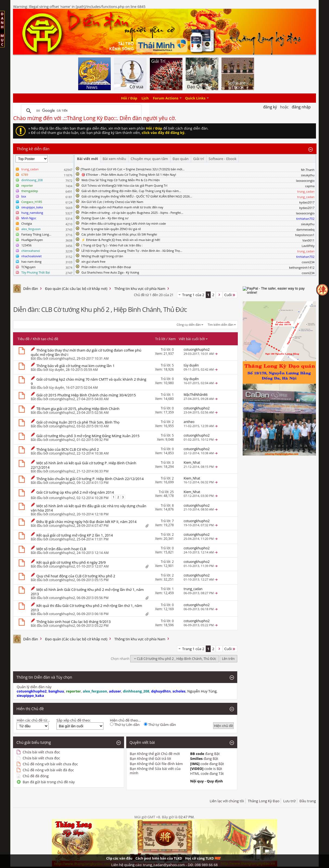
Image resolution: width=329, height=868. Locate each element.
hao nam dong (31, 261)
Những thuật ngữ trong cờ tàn (102, 256)
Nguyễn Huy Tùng (202, 691)
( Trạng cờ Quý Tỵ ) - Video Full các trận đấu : (112, 245)
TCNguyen (28, 267)
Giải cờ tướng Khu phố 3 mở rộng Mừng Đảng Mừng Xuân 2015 (88, 436)
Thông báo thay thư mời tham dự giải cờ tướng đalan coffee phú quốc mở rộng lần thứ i (86, 352)
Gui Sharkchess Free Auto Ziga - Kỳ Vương (110, 272)
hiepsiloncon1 (305, 235)
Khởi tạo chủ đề (45, 339)
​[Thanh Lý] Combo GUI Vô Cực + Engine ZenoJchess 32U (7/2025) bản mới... (133, 169)
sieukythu (308, 175)
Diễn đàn (31, 289)
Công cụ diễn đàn (189, 325)
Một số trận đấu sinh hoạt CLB (61, 549)
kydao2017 (307, 202)
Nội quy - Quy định (207, 781)
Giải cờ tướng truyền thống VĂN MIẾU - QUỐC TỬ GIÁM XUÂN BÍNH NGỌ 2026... (137, 196)
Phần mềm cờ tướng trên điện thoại (106, 267)
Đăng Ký (270, 107)
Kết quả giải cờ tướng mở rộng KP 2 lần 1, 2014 (75, 535)
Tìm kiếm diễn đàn (221, 325)
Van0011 (309, 240)
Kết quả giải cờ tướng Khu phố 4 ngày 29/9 (71, 562)
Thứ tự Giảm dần (160, 725)
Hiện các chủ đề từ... (33, 720)
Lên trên (228, 659)
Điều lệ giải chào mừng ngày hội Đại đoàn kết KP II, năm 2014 (86, 522)
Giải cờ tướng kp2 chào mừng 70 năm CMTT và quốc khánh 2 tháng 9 (88, 381)
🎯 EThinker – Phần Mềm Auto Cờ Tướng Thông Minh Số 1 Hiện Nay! (129, 175)
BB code (197, 754)
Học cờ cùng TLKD (203, 858)
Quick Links (195, 98)
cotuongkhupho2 (62, 358)
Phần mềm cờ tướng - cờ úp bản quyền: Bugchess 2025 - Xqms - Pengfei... (132, 213)
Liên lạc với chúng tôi (227, 801)
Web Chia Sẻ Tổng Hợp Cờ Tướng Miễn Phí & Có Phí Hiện (121, 180)
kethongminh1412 (302, 267)
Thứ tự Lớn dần (125, 725)
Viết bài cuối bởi (194, 339)
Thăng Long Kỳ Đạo (264, 801)
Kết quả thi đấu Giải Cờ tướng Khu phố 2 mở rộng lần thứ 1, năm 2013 (86, 608)
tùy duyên (57, 370)
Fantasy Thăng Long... (36, 234)
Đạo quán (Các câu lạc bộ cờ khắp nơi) (76, 289)
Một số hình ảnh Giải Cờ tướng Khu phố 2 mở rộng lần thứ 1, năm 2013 (87, 592)
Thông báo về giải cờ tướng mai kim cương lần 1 (75, 366)
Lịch (145, 98)
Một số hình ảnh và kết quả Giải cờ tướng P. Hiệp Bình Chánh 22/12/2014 (83, 465)
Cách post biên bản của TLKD (159, 858)
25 (172, 492)
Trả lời (160, 339)
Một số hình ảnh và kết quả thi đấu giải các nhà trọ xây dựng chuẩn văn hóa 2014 (88, 508)
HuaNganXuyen (32, 240)
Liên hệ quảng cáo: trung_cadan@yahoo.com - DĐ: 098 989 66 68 (164, 865)
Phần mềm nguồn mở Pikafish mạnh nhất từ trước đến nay (122, 207)
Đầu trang (308, 801)
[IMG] (195, 764)
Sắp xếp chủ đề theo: (74, 720)
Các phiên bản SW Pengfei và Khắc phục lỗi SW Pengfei (119, 234)
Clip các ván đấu (119, 858)
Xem (172, 339)
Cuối (230, 295)
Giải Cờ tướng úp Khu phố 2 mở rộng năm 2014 (75, 492)
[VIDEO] (197, 769)
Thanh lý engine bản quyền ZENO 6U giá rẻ (111, 229)
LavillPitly (308, 246)
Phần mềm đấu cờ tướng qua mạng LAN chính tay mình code (124, 223)
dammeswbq (306, 229)
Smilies (197, 759)
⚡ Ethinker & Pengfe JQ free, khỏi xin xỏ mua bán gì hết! (121, 240)
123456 (26, 245)
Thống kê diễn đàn (33, 149)
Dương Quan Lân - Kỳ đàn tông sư (105, 218)
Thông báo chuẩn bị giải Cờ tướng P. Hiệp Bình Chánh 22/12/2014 (90, 479)
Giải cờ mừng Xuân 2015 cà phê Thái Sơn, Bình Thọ (78, 422)
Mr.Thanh (308, 170)
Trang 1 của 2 (193, 295)
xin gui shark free (93, 261)
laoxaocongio (305, 181)
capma (310, 186)
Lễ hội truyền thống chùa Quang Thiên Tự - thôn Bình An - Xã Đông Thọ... (132, 251)
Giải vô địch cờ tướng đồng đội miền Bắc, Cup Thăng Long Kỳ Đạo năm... (131, 191)
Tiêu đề (23, 339)
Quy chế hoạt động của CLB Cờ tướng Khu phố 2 (76, 576)
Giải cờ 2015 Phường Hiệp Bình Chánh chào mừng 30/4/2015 (86, 395)
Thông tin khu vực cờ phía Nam (140, 289)
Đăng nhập (301, 107)
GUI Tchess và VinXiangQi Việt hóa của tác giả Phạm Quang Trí (124, 185)
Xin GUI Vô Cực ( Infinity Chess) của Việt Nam (112, 202)
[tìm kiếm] (80, 111)
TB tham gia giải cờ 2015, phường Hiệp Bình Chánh (78, 409)
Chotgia (26, 223)
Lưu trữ (290, 801)
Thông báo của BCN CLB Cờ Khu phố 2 (68, 449)
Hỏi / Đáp (129, 98)
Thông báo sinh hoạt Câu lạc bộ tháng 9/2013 (74, 622)
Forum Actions (166, 98)
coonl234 (308, 262)
